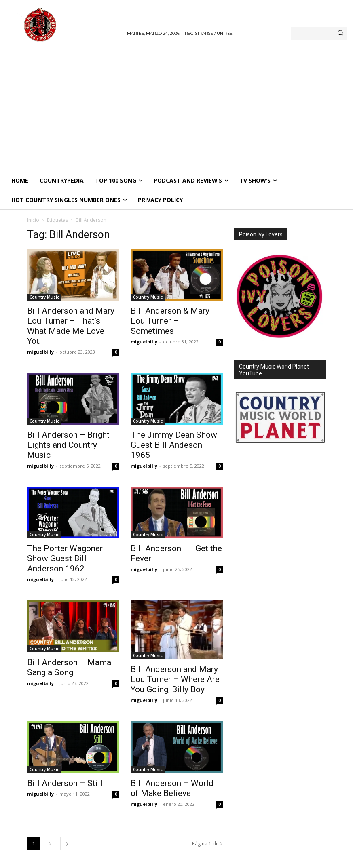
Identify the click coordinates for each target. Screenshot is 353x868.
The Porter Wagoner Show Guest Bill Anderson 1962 (65, 558)
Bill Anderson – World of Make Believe (172, 788)
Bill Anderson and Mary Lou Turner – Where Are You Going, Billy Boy (175, 679)
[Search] (340, 33)
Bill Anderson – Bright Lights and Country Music (68, 445)
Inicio (33, 220)
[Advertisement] (176, 110)
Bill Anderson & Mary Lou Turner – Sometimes (170, 321)
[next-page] (67, 844)
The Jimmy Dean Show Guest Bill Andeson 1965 (174, 445)
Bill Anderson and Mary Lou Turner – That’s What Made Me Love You (71, 326)
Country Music (44, 297)
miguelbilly (40, 352)
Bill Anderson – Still (65, 783)
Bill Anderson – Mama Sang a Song (69, 667)
